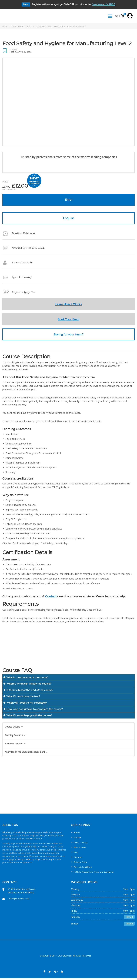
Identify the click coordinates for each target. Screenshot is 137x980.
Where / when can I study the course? (29, 685)
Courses (78, 839)
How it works (80, 849)
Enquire (69, 219)
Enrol (69, 200)
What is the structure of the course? (28, 678)
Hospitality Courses (22, 27)
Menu (109, 17)
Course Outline (14, 729)
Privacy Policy (81, 864)
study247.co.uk (52, 837)
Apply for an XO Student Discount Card (26, 754)
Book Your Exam (68, 320)
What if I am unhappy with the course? (30, 717)
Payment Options (15, 745)
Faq (76, 854)
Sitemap (78, 859)
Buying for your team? (69, 335)
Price (5, 182)
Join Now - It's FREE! (104, 4)
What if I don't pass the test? (23, 698)
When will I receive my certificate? (27, 704)
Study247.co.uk (56, 848)
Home (5, 27)
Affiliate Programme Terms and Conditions (94, 874)
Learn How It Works (68, 305)
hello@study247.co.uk (19, 901)
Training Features (15, 737)
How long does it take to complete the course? (35, 711)
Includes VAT (9, 190)
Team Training (81, 844)
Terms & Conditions (83, 869)
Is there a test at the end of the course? (30, 691)
